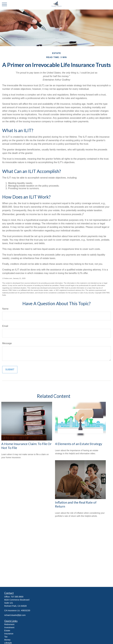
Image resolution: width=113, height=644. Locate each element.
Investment (9, 627)
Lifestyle (8, 643)
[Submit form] (10, 370)
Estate (7, 631)
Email (5, 326)
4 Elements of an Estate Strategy (79, 444)
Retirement (9, 624)
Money (7, 640)
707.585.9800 (17, 597)
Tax (6, 637)
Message (7, 343)
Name (5, 309)
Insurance (9, 634)
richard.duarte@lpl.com (15, 615)
